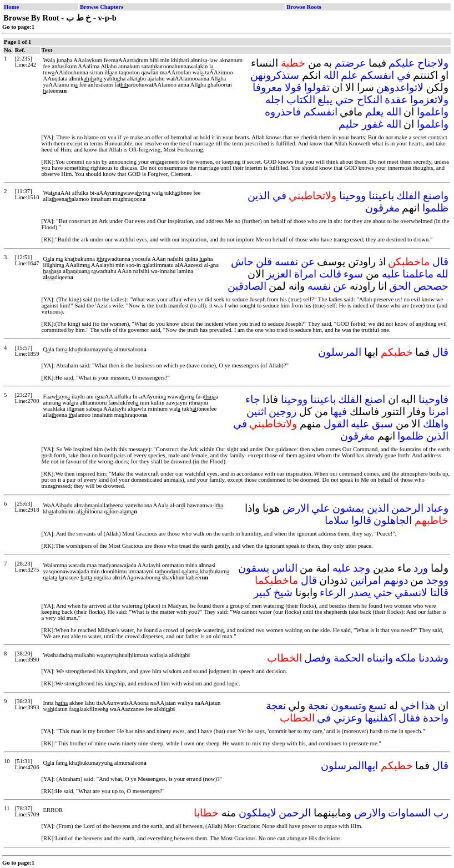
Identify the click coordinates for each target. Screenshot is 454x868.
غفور (373, 124)
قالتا (439, 592)
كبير (262, 592)
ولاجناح (433, 63)
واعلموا (433, 112)
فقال (409, 718)
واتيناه (380, 658)
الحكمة (349, 658)
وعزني (348, 718)
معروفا (267, 87)
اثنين (256, 412)
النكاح (370, 100)
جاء (253, 399)
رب (441, 813)
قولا (293, 87)
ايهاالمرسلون (349, 766)
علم (349, 75)
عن (308, 262)
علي (321, 508)
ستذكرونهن (275, 75)
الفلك (408, 196)
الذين (259, 196)
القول (336, 424)
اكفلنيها (380, 718)
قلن (264, 262)
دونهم (396, 580)
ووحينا (352, 196)
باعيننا (381, 196)
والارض (370, 813)
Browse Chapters (102, 7)
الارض (296, 508)
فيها (339, 412)
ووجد (437, 580)
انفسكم (377, 75)
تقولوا (317, 87)
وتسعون (349, 706)
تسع (377, 706)
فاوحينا (433, 399)
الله (331, 75)
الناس (285, 568)
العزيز (279, 274)
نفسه (286, 262)
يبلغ (325, 100)
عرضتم (350, 63)
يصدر (360, 592)
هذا (428, 706)
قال (440, 262)
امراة (305, 274)
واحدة (436, 718)
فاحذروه (283, 112)
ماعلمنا (418, 274)
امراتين (365, 580)
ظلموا (435, 208)
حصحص (431, 286)
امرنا (438, 412)
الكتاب (301, 100)
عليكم (402, 63)
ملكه (405, 658)
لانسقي (411, 592)
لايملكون (258, 813)
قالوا (361, 520)
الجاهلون (393, 520)
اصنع (375, 399)
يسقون (254, 568)
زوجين (283, 412)
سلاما (337, 520)
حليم (349, 124)
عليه (391, 274)
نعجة (318, 706)
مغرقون (382, 208)
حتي (345, 100)
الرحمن (407, 508)
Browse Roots (304, 7)
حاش (242, 262)
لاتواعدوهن (400, 87)
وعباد (437, 508)
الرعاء (333, 592)
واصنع (436, 196)
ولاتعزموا (429, 100)
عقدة (396, 100)
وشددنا (433, 658)
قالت (330, 274)
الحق (400, 286)
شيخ (283, 592)
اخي (410, 706)
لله (442, 274)
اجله (274, 100)
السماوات (409, 813)
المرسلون (340, 352)
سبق (382, 424)
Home (11, 7)
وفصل (317, 658)
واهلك (436, 424)
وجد (362, 568)
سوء (353, 274)
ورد (421, 568)
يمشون (348, 508)
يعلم (374, 112)
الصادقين (247, 286)
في (404, 75)
